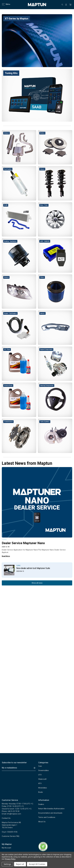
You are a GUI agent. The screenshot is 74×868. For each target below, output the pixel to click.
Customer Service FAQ (11, 836)
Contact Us (6, 818)
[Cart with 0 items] (70, 5)
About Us (42, 822)
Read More (6, 556)
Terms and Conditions (47, 817)
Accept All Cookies (37, 864)
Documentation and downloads (50, 813)
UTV (40, 775)
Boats (41, 792)
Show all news (37, 583)
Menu (5, 4)
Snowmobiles (43, 770)
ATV (40, 783)
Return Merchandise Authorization (51, 809)
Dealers (41, 804)
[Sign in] (66, 5)
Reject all (20, 864)
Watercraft (42, 779)
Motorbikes (43, 788)
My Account (6, 848)
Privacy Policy (10, 859)
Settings (7, 864)
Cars (40, 766)
